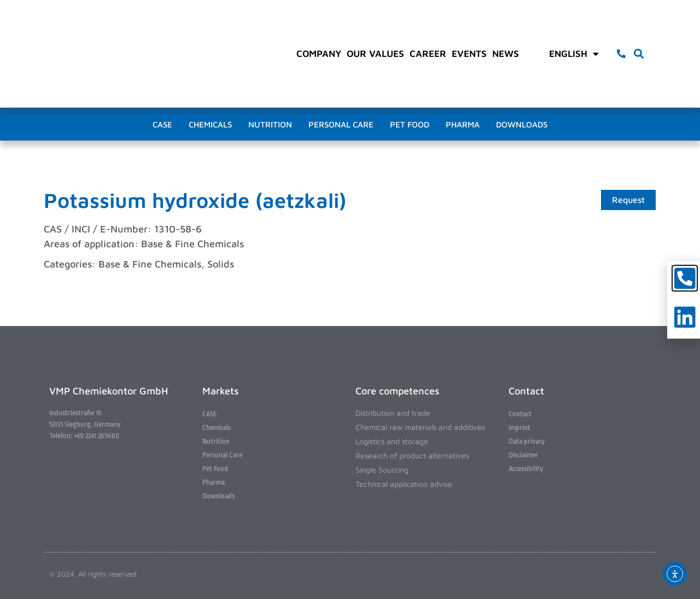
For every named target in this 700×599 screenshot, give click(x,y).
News (506, 54)
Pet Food (410, 124)
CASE (162, 124)
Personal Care (341, 124)
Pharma (463, 124)
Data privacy (527, 441)
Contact (520, 414)
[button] (639, 54)
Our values (375, 54)
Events (469, 54)
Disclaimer (523, 455)
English (574, 54)
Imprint (520, 428)
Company (319, 54)
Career (428, 54)
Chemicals (210, 124)
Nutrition (270, 124)
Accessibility (526, 469)
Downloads (522, 124)
